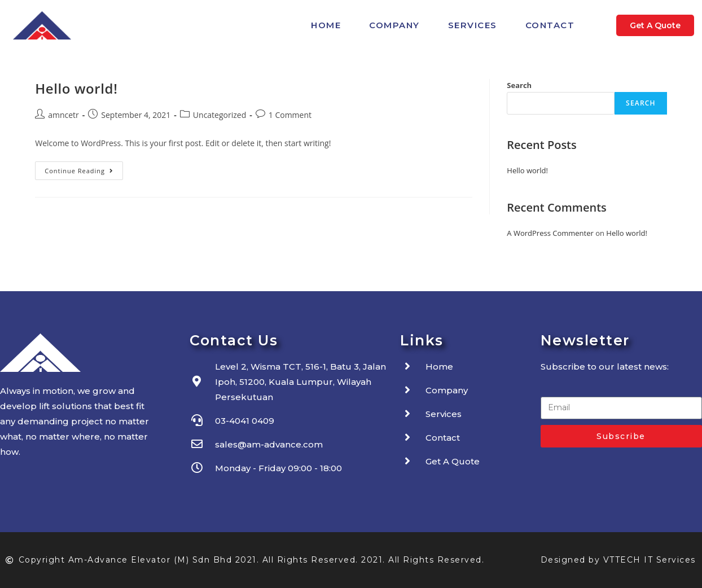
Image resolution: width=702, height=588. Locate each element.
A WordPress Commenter (550, 233)
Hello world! (76, 88)
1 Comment (290, 115)
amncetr (63, 115)
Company (394, 25)
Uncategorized (220, 115)
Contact (550, 25)
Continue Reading (84, 168)
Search (519, 85)
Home (326, 25)
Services (473, 25)
